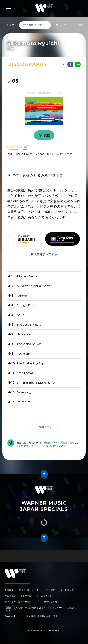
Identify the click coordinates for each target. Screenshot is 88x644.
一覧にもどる (44, 427)
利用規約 (51, 590)
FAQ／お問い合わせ (47, 602)
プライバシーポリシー (30, 590)
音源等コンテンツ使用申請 (18, 596)
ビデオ (79, 25)
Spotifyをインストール (30, 446)
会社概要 (9, 590)
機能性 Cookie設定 (55, 443)
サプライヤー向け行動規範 (18, 602)
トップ (10, 25)
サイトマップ (67, 590)
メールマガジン (44, 596)
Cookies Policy (13, 616)
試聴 (44, 135)
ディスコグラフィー (35, 25)
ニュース (61, 25)
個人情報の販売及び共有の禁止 (42, 616)
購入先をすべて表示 (44, 254)
